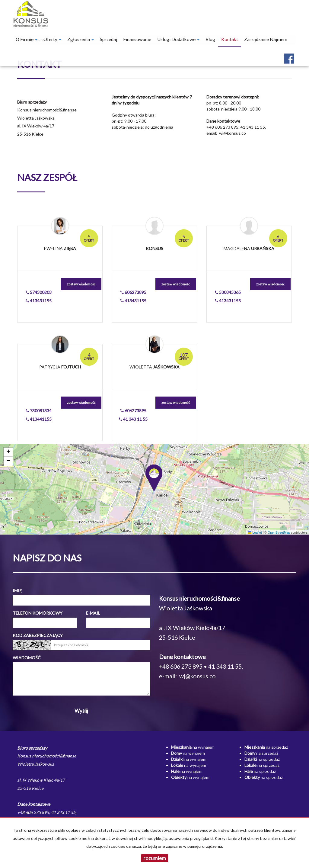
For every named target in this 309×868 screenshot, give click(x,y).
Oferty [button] (52, 39)
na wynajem (193, 747)
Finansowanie (137, 39)
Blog (210, 39)
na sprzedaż (266, 747)
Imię (17, 591)
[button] (154, 477)
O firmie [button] (27, 39)
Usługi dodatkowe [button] (178, 39)
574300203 (39, 292)
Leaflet (255, 532)
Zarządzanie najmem (266, 39)
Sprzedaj (108, 39)
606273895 (133, 292)
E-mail (93, 613)
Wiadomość (27, 658)
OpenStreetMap (279, 532)
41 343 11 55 (133, 419)
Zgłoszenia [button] (81, 39)
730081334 (39, 411)
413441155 (39, 419)
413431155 (39, 301)
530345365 (228, 292)
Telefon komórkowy (38, 613)
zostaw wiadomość (81, 284)
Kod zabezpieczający (38, 635)
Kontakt (230, 39)
